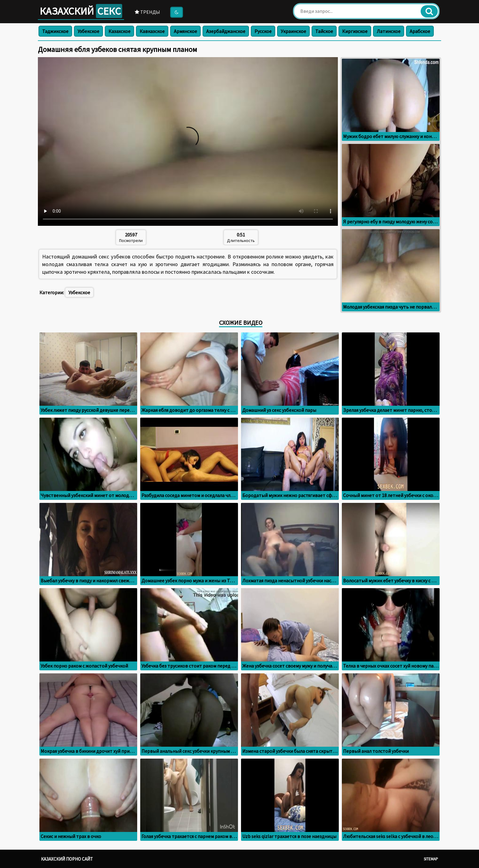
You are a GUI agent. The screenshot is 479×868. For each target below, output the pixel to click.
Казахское (119, 31)
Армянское (185, 31)
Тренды (147, 12)
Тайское (324, 31)
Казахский (81, 11)
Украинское (293, 31)
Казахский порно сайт (67, 859)
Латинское (389, 31)
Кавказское (152, 31)
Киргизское (355, 31)
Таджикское (55, 31)
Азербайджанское (226, 31)
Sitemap (431, 859)
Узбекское (88, 31)
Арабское (420, 31)
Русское (263, 31)
